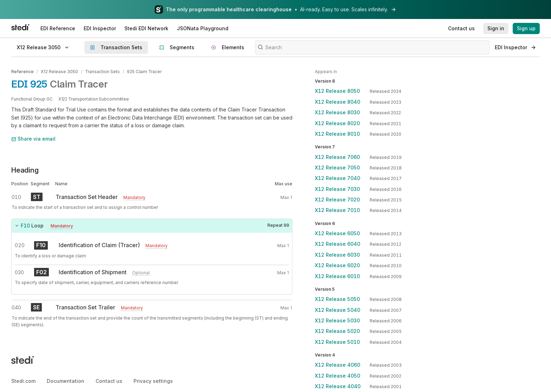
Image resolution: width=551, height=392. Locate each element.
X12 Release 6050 (337, 233)
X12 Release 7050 (337, 168)
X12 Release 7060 (337, 157)
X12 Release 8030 (337, 112)
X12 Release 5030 (337, 320)
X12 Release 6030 (337, 255)
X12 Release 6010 (337, 276)
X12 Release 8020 (337, 123)
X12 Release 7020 (337, 200)
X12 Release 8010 (337, 134)
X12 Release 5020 (337, 331)
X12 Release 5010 (337, 342)
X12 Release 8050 (337, 91)
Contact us (109, 381)
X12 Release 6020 (337, 265)
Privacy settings (153, 381)
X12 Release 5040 (338, 310)
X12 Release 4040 (338, 386)
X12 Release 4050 (338, 376)
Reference (22, 72)
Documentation (66, 381)
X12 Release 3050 (59, 72)
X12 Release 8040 (338, 102)
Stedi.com (23, 381)
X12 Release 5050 (337, 299)
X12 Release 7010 (337, 210)
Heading (25, 170)
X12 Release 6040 (338, 244)
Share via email (33, 139)
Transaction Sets (102, 72)
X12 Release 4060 (338, 365)
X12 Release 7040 (338, 178)
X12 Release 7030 (337, 189)
